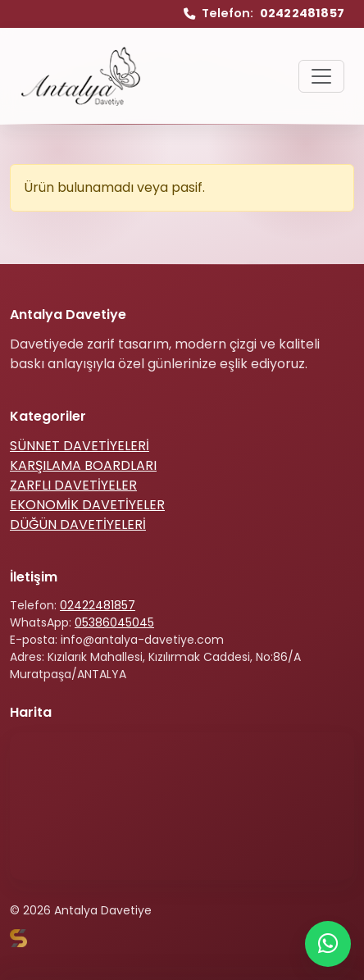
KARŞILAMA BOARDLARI (83, 465)
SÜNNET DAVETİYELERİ (80, 446)
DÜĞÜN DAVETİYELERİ (78, 524)
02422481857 (98, 605)
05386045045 (114, 622)
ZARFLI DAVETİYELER (73, 485)
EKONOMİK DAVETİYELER (87, 505)
